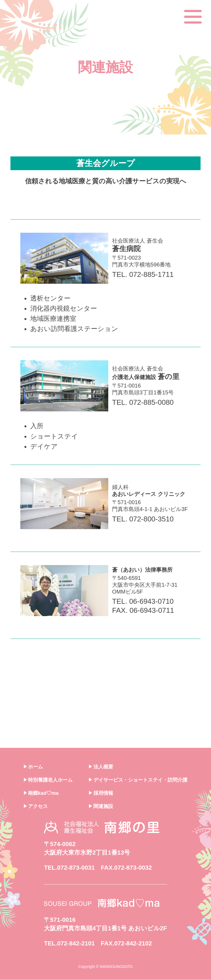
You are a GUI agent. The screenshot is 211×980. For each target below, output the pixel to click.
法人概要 (101, 767)
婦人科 (151, 573)
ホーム (34, 767)
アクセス (36, 807)
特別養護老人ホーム (48, 780)
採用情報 (101, 793)
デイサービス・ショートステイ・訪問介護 (138, 780)
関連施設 (101, 807)
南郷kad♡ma (41, 793)
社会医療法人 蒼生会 (151, 327)
